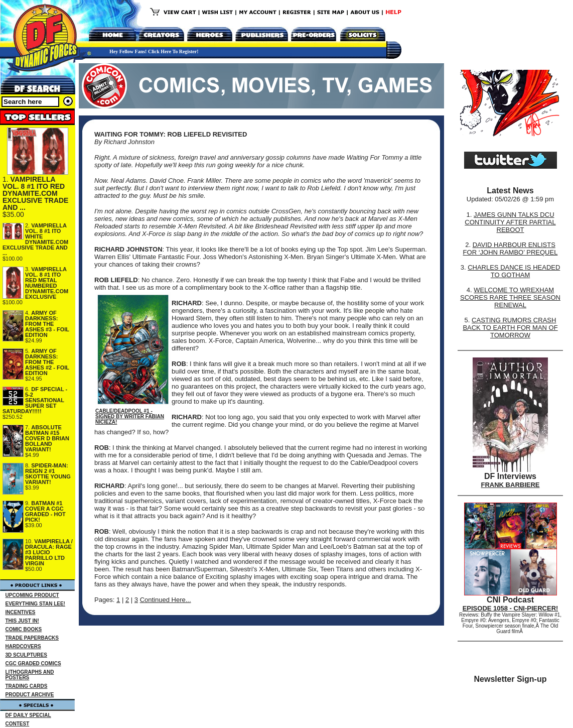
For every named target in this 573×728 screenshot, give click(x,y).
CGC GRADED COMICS (33, 663)
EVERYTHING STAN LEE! (35, 604)
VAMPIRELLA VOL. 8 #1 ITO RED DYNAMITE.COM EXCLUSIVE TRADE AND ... (35, 193)
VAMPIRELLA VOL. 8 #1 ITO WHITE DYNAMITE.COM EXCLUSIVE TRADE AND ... (35, 239)
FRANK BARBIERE (511, 485)
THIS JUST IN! (22, 621)
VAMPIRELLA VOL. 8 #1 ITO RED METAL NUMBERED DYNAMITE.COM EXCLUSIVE (47, 283)
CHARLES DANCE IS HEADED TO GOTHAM (514, 271)
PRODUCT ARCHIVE (30, 695)
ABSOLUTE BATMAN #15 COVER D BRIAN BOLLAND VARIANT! (47, 438)
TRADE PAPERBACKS (32, 638)
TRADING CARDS (27, 686)
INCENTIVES (21, 612)
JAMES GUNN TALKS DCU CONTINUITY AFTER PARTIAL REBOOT (510, 222)
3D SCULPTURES (26, 655)
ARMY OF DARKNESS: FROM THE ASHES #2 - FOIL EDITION (47, 362)
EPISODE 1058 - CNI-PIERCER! (511, 608)
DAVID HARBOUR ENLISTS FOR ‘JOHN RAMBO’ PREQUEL (511, 249)
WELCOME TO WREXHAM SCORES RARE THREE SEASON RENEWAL (510, 297)
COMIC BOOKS (24, 629)
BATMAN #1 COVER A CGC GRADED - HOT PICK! (45, 511)
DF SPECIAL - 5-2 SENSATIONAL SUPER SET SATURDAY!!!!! (35, 400)
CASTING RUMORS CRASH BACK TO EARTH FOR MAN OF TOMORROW (510, 328)
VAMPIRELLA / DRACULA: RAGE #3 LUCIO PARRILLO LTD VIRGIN (49, 552)
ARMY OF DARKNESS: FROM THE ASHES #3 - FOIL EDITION (47, 324)
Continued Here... (166, 600)
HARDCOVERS (23, 646)
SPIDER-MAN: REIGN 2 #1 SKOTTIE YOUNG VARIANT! (48, 474)
